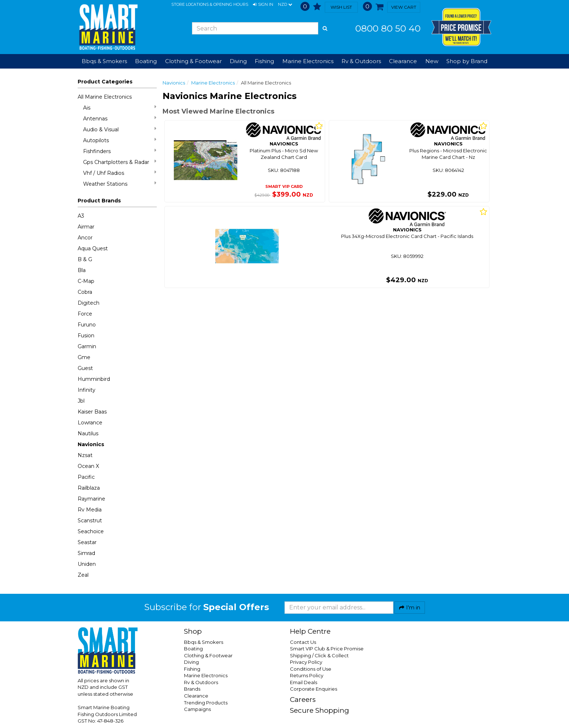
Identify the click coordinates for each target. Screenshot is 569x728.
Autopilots (120, 140)
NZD (285, 5)
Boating (193, 649)
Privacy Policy (306, 662)
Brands (192, 689)
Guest (85, 368)
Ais (120, 108)
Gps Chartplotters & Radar (120, 162)
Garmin (87, 346)
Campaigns (197, 709)
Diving (191, 662)
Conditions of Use (311, 669)
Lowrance (90, 423)
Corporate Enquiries (314, 689)
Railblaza (89, 488)
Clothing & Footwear (208, 655)
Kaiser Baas (92, 412)
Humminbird (94, 379)
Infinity (87, 390)
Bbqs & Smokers (104, 61)
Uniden (87, 564)
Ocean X (88, 466)
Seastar (87, 542)
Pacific (86, 477)
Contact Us (303, 642)
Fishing (192, 669)
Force (85, 314)
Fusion (86, 336)
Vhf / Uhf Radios (120, 173)
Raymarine (91, 499)
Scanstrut (90, 521)
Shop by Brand (467, 61)
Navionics (91, 444)
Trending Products (206, 703)
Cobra (85, 292)
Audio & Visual (120, 129)
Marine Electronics (213, 83)
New (432, 61)
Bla (82, 270)
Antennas (120, 118)
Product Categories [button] (105, 82)
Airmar (86, 227)
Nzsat (85, 455)
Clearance (403, 61)
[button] (263, 5)
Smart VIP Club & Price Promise (327, 649)
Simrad (86, 553)
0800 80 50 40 (388, 28)
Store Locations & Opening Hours (210, 4)
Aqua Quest (93, 248)
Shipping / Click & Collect (319, 655)
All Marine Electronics (105, 97)
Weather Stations (120, 184)
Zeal (83, 575)
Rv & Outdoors (201, 682)
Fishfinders (120, 151)
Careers (303, 700)
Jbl (81, 401)
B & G (85, 259)
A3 (81, 216)
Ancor (85, 238)
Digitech (89, 303)
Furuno (87, 325)
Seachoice (91, 531)
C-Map (86, 281)
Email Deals (304, 682)
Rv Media (90, 510)
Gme (84, 357)
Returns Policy (307, 675)
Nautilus (88, 433)
